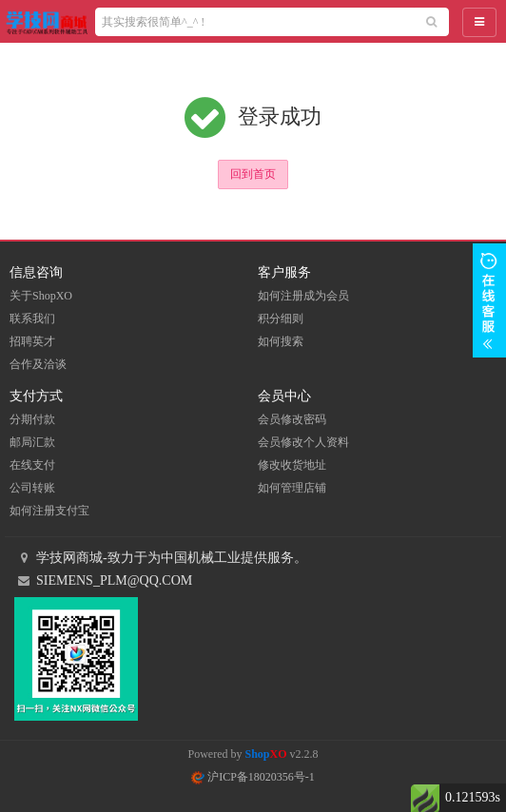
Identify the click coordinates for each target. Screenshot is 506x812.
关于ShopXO (41, 296)
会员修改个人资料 (303, 442)
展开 (489, 300)
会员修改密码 (292, 419)
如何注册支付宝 (49, 511)
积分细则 (281, 319)
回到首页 (253, 174)
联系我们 (32, 319)
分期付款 (32, 419)
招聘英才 (32, 341)
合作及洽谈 (38, 364)
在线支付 (32, 465)
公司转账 (32, 488)
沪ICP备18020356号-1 (253, 777)
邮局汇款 (32, 442)
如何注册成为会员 (303, 296)
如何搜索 (281, 341)
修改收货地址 (292, 465)
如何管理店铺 (292, 488)
